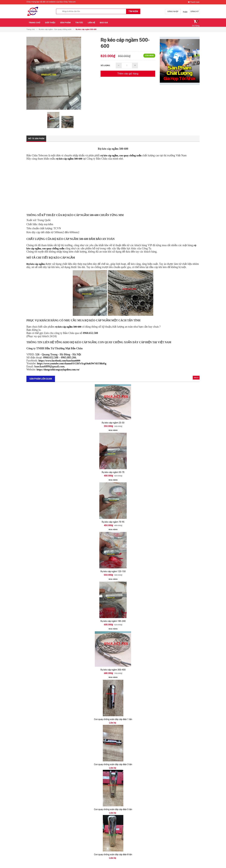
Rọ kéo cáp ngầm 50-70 (113, 472)
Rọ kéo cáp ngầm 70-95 (113, 522)
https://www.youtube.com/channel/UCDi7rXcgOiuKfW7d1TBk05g (72, 364)
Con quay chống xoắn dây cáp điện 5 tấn (113, 809)
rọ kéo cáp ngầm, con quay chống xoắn (121, 156)
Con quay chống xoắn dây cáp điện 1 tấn (113, 719)
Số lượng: (105, 65)
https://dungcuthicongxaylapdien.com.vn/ (58, 370)
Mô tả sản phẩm (36, 139)
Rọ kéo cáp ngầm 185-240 (113, 621)
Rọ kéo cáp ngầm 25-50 (113, 423)
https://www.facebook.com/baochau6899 (59, 361)
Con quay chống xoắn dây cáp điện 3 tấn (113, 764)
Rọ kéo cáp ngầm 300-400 (113, 670)
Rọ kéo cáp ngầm (36, 264)
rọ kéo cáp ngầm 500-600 (69, 159)
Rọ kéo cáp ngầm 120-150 (113, 571)
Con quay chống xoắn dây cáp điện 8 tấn (113, 854)
